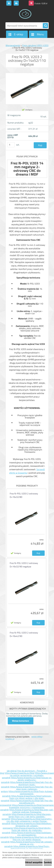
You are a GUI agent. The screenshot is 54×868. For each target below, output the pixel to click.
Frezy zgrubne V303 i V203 (35, 45)
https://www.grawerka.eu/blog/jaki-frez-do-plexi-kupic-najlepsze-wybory (27, 789)
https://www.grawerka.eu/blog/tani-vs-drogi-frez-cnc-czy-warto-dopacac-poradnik (27, 839)
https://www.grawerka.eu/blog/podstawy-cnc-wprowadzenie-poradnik (26, 835)
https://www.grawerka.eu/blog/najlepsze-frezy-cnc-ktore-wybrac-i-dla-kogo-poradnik (26, 798)
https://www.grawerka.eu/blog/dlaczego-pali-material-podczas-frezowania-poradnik (28, 812)
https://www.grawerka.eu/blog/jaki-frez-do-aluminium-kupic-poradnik (27, 784)
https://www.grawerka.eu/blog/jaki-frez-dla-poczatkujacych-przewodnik (27, 803)
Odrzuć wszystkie (34, 862)
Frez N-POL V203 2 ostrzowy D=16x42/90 (24, 634)
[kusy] (11, 145)
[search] (45, 26)
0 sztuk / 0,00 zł (41, 3)
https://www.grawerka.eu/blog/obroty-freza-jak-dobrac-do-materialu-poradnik (27, 830)
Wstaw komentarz (21, 721)
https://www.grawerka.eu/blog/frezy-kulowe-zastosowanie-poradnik (28, 794)
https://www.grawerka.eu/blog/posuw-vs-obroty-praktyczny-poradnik (26, 780)
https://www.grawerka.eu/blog (19, 773)
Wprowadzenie (13, 45)
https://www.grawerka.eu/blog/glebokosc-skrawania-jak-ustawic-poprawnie (27, 826)
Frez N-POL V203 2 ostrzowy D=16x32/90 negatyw (24, 565)
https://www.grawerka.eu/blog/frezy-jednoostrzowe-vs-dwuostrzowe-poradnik (26, 849)
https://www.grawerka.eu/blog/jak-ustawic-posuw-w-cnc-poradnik (29, 844)
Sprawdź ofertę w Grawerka (27, 471)
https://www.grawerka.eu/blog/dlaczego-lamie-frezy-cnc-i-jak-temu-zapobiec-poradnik (27, 816)
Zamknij (48, 862)
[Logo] (25, 14)
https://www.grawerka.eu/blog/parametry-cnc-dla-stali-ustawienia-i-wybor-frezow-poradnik (27, 821)
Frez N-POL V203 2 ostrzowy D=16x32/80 (24, 495)
